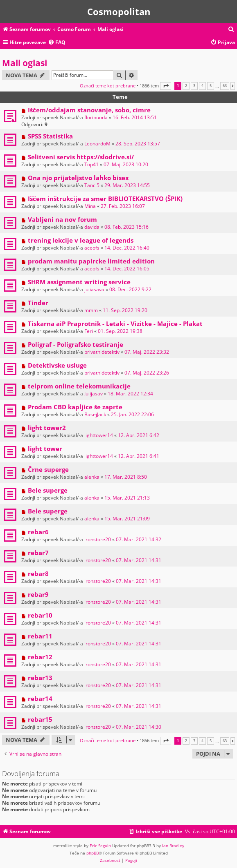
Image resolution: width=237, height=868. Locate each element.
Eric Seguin (100, 846)
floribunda (96, 117)
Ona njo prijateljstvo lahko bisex (78, 178)
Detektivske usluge (57, 365)
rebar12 (40, 657)
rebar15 (40, 719)
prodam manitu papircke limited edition (91, 261)
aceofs (92, 248)
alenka (92, 477)
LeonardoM (97, 144)
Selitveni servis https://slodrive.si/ (81, 157)
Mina (90, 206)
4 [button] (202, 86)
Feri (89, 331)
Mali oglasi (25, 63)
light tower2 (47, 428)
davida (92, 227)
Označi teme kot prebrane (108, 86)
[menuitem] (231, 30)
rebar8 (38, 573)
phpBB (93, 853)
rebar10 (40, 615)
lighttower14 (99, 435)
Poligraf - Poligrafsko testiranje (76, 344)
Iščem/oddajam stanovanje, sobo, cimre (89, 110)
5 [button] (211, 86)
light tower (45, 449)
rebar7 (38, 553)
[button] (166, 86)
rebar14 (40, 698)
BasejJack (95, 414)
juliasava (94, 289)
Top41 (91, 164)
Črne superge (48, 469)
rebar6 (38, 532)
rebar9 (38, 594)
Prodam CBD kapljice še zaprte (75, 407)
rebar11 (40, 636)
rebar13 (40, 678)
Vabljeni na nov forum (62, 219)
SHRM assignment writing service (79, 282)
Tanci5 (92, 185)
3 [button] (194, 86)
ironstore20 (98, 539)
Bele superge (48, 490)
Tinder (38, 303)
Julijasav (94, 394)
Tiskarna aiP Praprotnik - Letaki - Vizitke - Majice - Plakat (115, 324)
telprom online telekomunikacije (79, 386)
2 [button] (186, 86)
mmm (91, 310)
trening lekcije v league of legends (81, 240)
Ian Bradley (173, 846)
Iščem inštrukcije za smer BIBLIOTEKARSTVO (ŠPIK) (105, 199)
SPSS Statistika (50, 136)
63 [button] (225, 86)
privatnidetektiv (102, 352)
